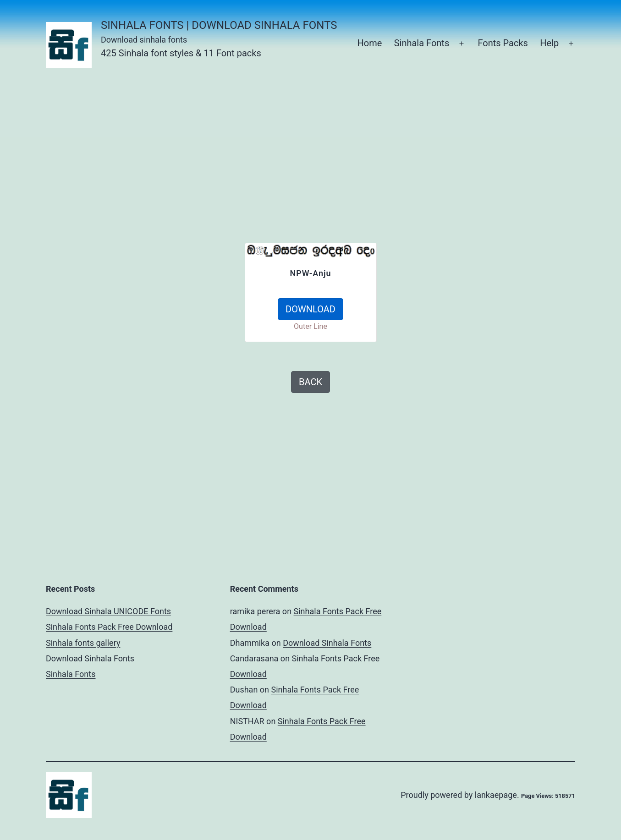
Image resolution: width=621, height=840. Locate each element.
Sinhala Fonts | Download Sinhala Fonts (219, 25)
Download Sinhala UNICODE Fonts (108, 611)
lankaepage (496, 795)
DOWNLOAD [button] (310, 309)
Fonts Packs (503, 43)
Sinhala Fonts (422, 43)
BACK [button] (310, 382)
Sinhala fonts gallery (83, 643)
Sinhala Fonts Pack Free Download (109, 627)
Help (549, 43)
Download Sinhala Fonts (90, 658)
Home (369, 43)
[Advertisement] (321, 147)
